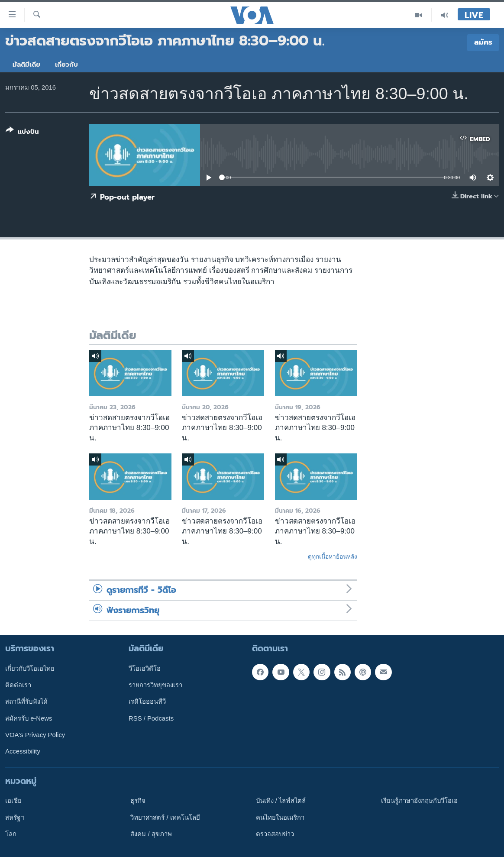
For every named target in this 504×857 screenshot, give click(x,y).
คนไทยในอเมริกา (280, 818)
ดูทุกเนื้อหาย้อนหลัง (333, 556)
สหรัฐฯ (15, 818)
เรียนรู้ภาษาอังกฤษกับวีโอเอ (419, 801)
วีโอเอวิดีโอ (145, 669)
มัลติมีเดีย (26, 65)
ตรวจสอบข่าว (275, 834)
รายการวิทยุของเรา (155, 685)
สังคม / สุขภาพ (151, 834)
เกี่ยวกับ (66, 65)
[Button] (22, 133)
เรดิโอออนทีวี (147, 702)
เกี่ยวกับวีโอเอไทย (30, 669)
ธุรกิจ (138, 801)
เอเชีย (13, 801)
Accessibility (23, 751)
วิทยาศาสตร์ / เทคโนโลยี (165, 818)
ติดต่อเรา (18, 685)
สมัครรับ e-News (29, 718)
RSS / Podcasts (151, 718)
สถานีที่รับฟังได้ (26, 702)
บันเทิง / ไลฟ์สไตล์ (281, 801)
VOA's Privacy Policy (35, 735)
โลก (11, 834)
